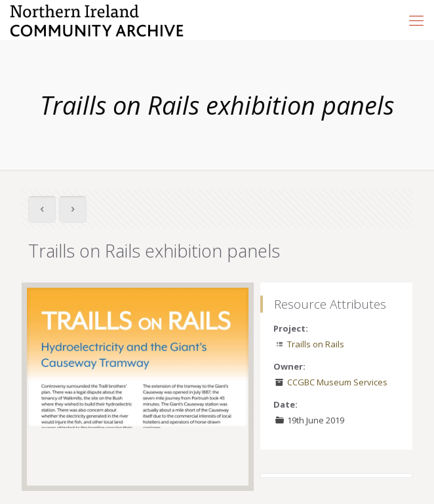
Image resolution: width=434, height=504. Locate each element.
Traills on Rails (316, 344)
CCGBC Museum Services (337, 382)
